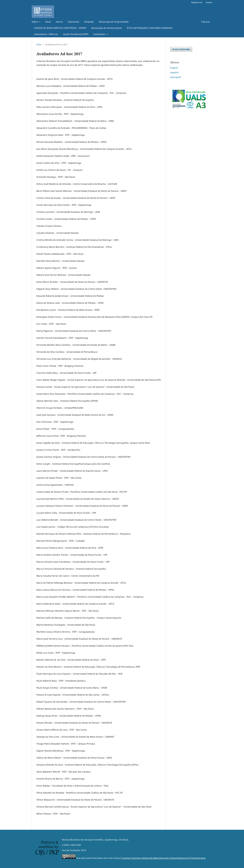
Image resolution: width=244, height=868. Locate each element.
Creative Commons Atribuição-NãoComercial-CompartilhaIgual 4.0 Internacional (163, 858)
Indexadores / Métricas (46, 34)
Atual (48, 22)
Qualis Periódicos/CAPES (76, 34)
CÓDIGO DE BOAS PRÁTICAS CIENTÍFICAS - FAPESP (60, 28)
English (174, 68)
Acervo (59, 22)
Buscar (206, 22)
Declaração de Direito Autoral (107, 28)
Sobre (35, 22)
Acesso (209, 2)
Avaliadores (100, 34)
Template (89, 22)
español (174, 72)
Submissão (73, 22)
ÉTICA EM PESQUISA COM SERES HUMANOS (150, 28)
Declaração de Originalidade (114, 22)
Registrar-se (197, 2)
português (176, 77)
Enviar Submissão (181, 49)
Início (39, 44)
